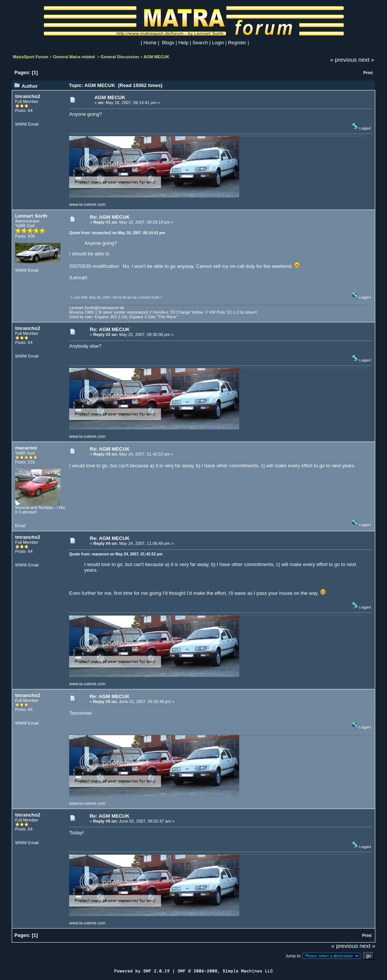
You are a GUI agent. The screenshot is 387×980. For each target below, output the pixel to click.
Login (218, 43)
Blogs (168, 43)
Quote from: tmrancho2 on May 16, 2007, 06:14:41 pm (117, 233)
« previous (344, 60)
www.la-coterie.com (87, 204)
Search (200, 43)
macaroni (26, 448)
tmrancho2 (28, 96)
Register (237, 43)
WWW (21, 124)
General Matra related (74, 57)
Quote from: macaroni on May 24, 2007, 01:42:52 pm (116, 554)
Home (150, 43)
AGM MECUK (156, 57)
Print (368, 73)
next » (366, 60)
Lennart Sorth (31, 216)
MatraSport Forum (31, 57)
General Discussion (120, 57)
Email (33, 124)
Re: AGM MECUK (110, 217)
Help (183, 43)
